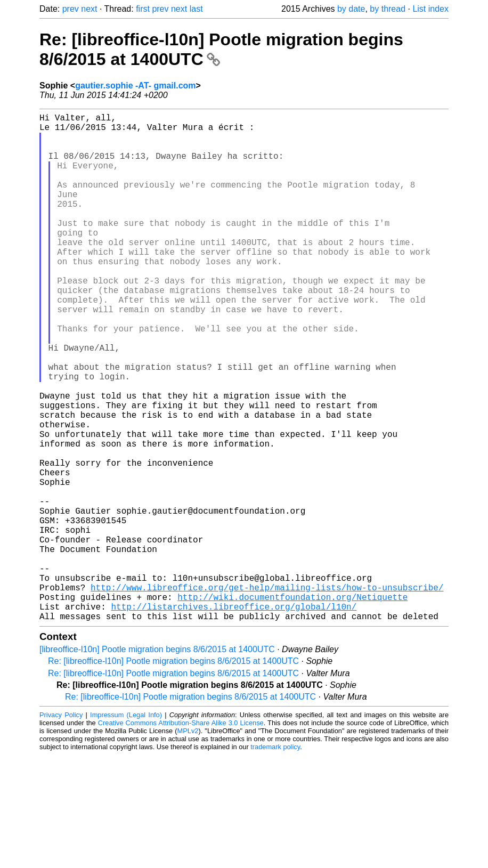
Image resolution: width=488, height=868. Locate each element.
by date (351, 9)
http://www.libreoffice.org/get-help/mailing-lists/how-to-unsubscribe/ (267, 694)
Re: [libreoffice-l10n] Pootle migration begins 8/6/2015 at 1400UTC (173, 774)
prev (71, 9)
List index (430, 9)
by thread (388, 9)
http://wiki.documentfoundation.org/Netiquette (292, 705)
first (143, 9)
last (196, 9)
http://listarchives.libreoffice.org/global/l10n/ (234, 717)
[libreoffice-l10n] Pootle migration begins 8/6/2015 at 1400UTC (157, 762)
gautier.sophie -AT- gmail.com (135, 86)
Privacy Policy (61, 828)
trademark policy (275, 860)
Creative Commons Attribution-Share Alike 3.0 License (181, 836)
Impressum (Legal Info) (126, 828)
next (89, 9)
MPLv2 (188, 844)
